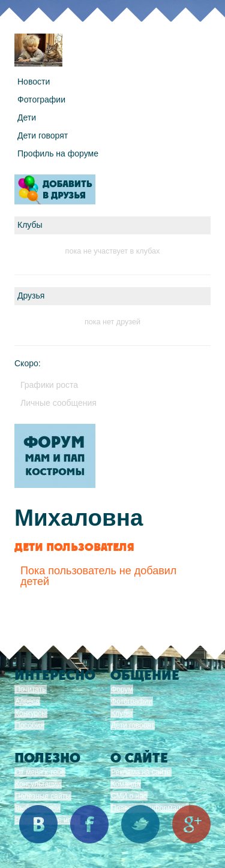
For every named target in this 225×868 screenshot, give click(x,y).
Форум (122, 689)
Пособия (29, 725)
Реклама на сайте (141, 772)
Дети (27, 117)
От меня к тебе (40, 772)
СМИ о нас (129, 796)
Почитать (31, 689)
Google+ (191, 824)
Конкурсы (31, 713)
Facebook (89, 824)
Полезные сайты (43, 796)
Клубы (122, 713)
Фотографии (41, 100)
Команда (126, 784)
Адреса (27, 701)
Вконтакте (38, 824)
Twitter (140, 824)
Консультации (38, 784)
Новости (34, 82)
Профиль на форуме (58, 153)
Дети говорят (43, 135)
